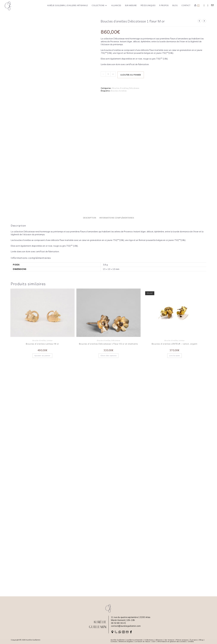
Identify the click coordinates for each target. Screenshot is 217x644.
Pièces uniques (182, 640)
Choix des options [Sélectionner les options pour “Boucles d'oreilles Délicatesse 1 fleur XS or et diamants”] (108, 583)
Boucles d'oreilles (120, 88)
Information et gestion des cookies (172, 641)
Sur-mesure (169, 640)
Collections (149, 640)
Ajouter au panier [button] (42, 583)
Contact (114, 641)
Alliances (159, 640)
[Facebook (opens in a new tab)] (204, 5)
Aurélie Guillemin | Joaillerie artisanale (126, 640)
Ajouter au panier (131, 75)
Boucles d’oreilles (119, 91)
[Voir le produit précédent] (199, 21)
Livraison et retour (142, 641)
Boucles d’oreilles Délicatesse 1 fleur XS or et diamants (108, 571)
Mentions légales (126, 641)
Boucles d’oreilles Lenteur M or (42, 571)
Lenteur (50, 567)
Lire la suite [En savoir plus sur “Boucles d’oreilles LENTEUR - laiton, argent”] (175, 583)
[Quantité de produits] (108, 74)
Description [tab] (90, 445)
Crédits (191, 641)
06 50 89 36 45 (118, 623)
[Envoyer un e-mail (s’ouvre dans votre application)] (212, 5)
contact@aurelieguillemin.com (126, 626)
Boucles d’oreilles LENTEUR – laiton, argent (175, 571)
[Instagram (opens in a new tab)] (208, 5)
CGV (154, 641)
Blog (201, 640)
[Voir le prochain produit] (204, 21)
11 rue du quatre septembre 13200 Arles (131, 617)
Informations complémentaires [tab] (117, 445)
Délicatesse (134, 88)
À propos (194, 640)
